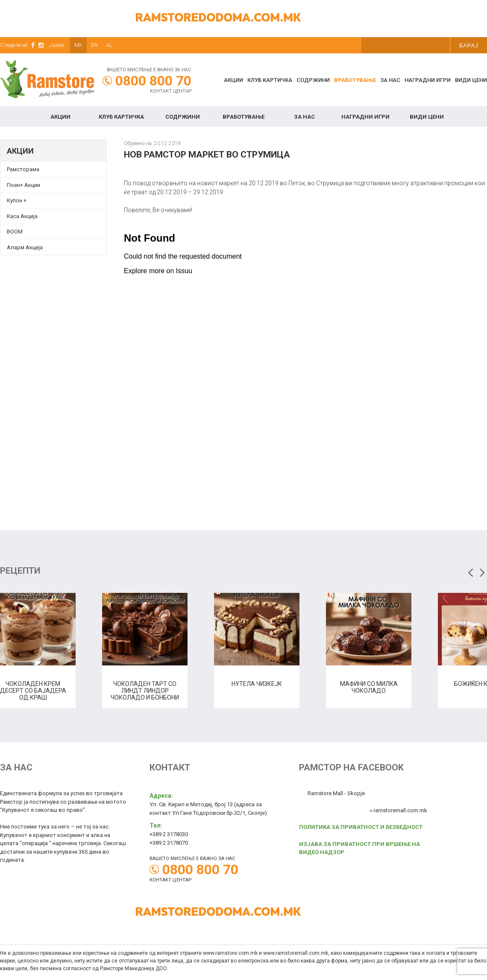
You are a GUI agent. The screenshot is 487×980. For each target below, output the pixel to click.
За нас (390, 80)
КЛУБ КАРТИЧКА (270, 80)
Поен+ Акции (23, 185)
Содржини (313, 80)
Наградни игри (428, 80)
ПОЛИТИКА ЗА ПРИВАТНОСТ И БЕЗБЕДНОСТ (361, 827)
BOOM (15, 232)
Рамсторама (23, 169)
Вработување (355, 80)
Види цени (471, 80)
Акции (233, 80)
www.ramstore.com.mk (230, 953)
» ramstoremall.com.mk (398, 810)
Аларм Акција (25, 247)
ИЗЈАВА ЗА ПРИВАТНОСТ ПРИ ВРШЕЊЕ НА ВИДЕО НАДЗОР (359, 848)
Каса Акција (22, 216)
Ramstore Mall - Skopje (336, 793)
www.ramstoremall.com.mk (296, 953)
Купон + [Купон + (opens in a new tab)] (17, 200)
